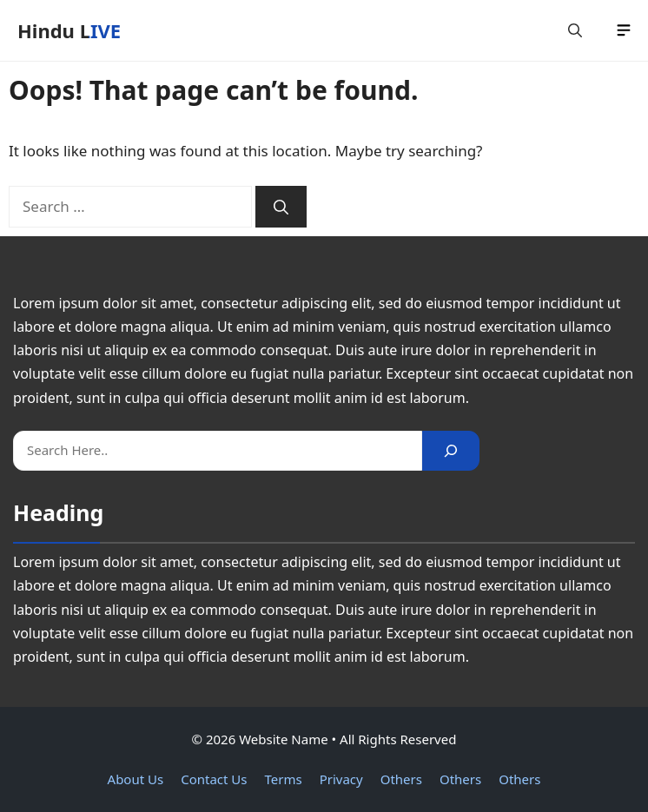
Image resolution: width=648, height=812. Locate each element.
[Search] (281, 207)
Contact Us (214, 779)
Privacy (341, 779)
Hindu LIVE (69, 30)
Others (401, 779)
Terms (284, 779)
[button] (575, 30)
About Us (136, 779)
